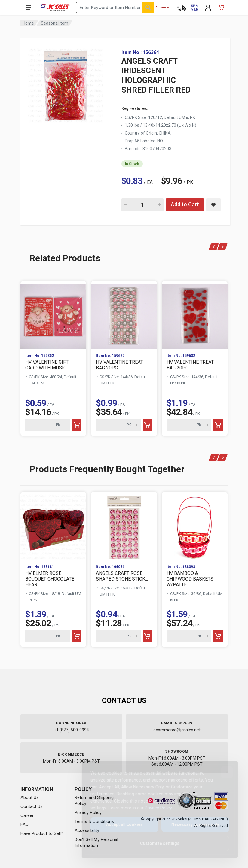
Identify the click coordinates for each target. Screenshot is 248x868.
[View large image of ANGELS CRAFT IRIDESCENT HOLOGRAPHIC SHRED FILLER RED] (66, 84)
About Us (30, 797)
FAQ (24, 824)
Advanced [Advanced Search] (163, 7)
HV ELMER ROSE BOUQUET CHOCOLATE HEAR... (50, 579)
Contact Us (32, 806)
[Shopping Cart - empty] (221, 8)
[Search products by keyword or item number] (115, 8)
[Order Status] (182, 8)
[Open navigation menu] (28, 8)
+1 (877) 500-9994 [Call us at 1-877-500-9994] (71, 730)
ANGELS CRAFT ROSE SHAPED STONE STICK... (122, 576)
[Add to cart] (77, 425)
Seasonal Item (55, 23)
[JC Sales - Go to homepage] (55, 8)
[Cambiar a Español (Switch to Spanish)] (195, 8)
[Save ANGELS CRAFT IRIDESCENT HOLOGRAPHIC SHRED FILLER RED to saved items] (213, 205)
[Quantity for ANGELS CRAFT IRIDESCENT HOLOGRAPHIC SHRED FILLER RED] (142, 205)
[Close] (222, 772)
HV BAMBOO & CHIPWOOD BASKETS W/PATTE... (190, 579)
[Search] (148, 8)
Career (27, 815)
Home (28, 23)
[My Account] (208, 8)
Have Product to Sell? (42, 833)
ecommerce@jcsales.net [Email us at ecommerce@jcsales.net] (177, 730)
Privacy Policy (153, 808)
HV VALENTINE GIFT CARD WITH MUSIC (47, 365)
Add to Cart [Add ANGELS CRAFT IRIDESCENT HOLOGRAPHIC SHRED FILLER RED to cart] (185, 204)
